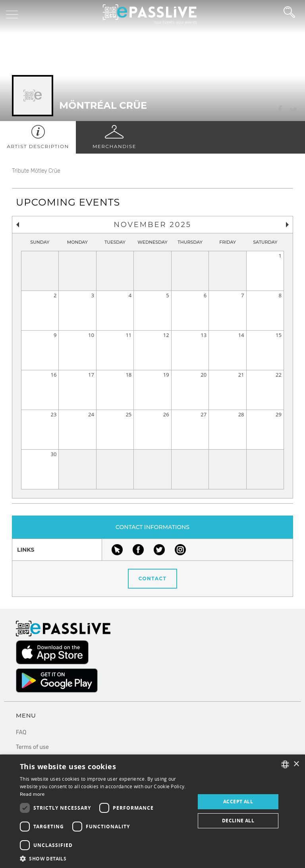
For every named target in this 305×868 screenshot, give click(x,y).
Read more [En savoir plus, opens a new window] (32, 794)
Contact (153, 578)
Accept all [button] (238, 802)
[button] (105, 858)
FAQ (21, 732)
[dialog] (152, 811)
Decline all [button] (238, 821)
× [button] (296, 764)
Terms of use (32, 747)
